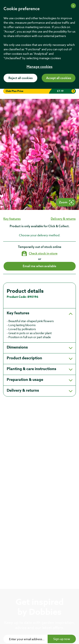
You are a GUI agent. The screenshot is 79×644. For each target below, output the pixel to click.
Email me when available (39, 266)
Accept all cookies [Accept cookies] (59, 78)
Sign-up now (62, 639)
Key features (12, 219)
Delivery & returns (63, 219)
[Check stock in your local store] (40, 253)
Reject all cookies (21, 78)
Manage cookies (39, 67)
